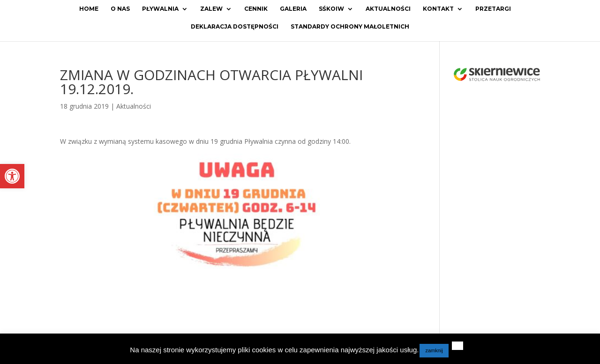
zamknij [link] (434, 350)
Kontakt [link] (438, 9)
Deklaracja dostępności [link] (235, 27)
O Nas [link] (120, 9)
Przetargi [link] (493, 9)
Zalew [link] (211, 9)
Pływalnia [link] (160, 9)
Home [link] (89, 9)
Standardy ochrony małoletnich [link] (350, 27)
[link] (12, 176)
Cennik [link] (256, 9)
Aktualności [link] (388, 9)
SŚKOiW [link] (331, 9)
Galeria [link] (293, 9)
